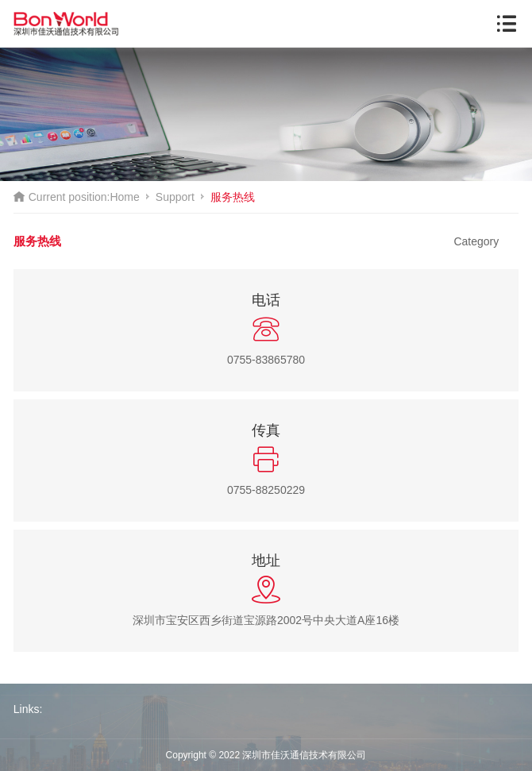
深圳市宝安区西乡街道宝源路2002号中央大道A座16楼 (266, 620)
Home (124, 197)
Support (175, 197)
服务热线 (233, 197)
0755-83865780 (266, 360)
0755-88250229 (266, 490)
